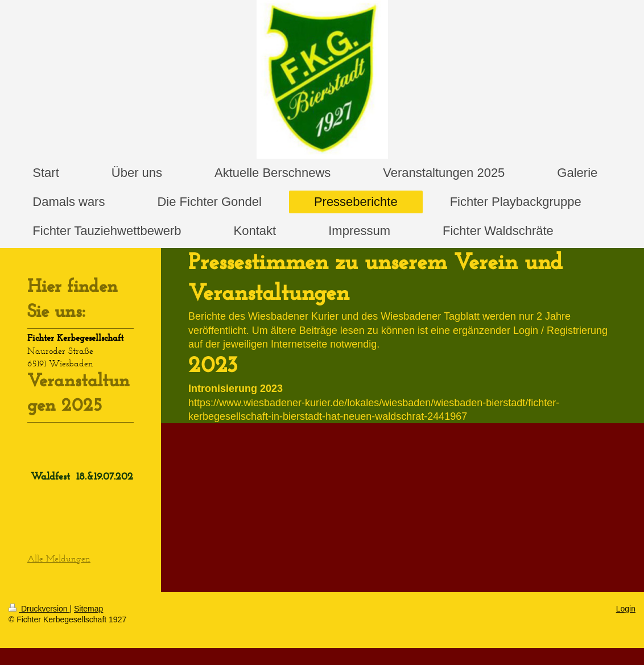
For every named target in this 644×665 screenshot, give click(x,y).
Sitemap (88, 609)
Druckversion (39, 609)
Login (626, 609)
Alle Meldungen (59, 558)
